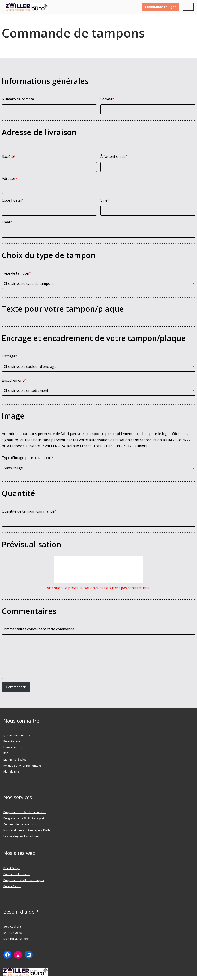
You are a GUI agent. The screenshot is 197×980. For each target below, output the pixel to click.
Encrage (10, 356)
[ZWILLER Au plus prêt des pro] (26, 7)
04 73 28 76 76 (12, 933)
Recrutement (12, 741)
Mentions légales (15, 760)
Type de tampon (16, 273)
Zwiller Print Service (17, 874)
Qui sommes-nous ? (17, 735)
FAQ (6, 753)
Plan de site (11, 772)
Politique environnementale (22, 766)
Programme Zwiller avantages (24, 880)
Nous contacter (14, 747)
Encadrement (14, 380)
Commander (16, 687)
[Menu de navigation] (188, 7)
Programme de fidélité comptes (24, 812)
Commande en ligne (160, 7)
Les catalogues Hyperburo (21, 836)
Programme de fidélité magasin (24, 818)
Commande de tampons (20, 824)
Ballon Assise (12, 886)
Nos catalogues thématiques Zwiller (27, 830)
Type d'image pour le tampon (27, 458)
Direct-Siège (11, 868)
